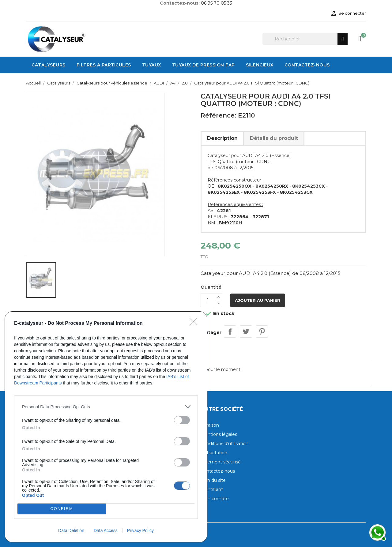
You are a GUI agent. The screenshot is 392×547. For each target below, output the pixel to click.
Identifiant (212, 489)
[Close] (195, 324)
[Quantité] (208, 300)
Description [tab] (222, 138)
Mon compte (215, 499)
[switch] (182, 420)
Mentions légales (219, 434)
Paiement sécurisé (221, 462)
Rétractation (214, 453)
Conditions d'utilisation (224, 444)
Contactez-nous (218, 471)
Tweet (246, 332)
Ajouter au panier (258, 300)
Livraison (210, 425)
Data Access (106, 530)
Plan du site (213, 480)
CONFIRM (62, 509)
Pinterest (262, 332)
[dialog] (106, 427)
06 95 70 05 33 (217, 3)
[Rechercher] (305, 39)
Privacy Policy (140, 530)
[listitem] (106, 407)
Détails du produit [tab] (274, 138)
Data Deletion (71, 530)
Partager (230, 332)
